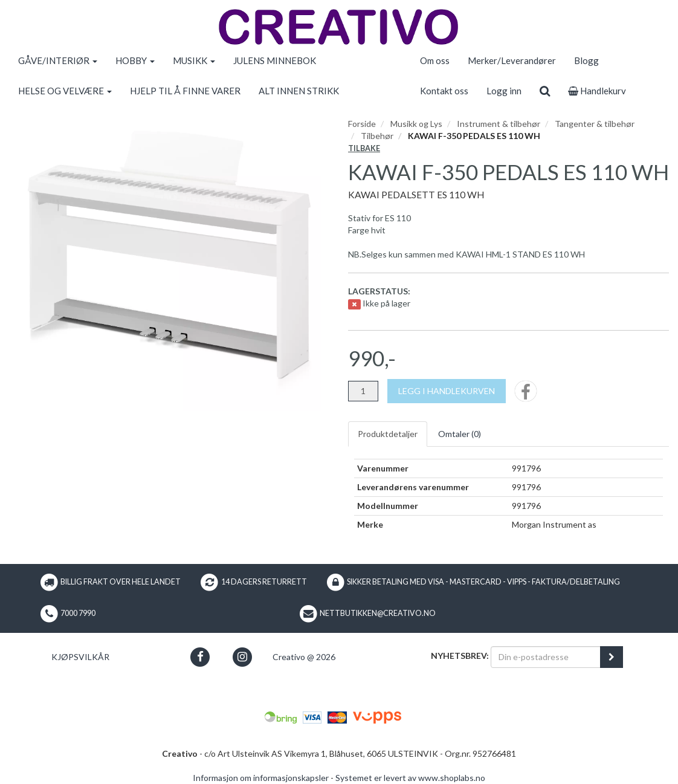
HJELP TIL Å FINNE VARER (185, 91)
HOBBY (135, 60)
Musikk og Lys (416, 124)
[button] (200, 657)
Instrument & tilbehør (499, 124)
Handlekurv (597, 91)
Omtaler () (460, 434)
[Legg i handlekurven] (447, 391)
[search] (545, 91)
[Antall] (363, 391)
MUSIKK (194, 60)
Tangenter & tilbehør (595, 124)
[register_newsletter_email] (612, 657)
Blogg (586, 60)
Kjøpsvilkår (80, 657)
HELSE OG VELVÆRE (65, 91)
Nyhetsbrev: (460, 656)
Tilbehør (377, 136)
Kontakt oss (444, 91)
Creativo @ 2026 (304, 657)
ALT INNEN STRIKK (299, 91)
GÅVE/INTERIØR (58, 60)
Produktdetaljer (388, 434)
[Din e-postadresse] (546, 657)
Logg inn (504, 91)
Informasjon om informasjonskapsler (261, 778)
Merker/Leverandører (512, 60)
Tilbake (364, 148)
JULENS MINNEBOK (275, 60)
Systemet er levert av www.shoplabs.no (410, 778)
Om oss (435, 60)
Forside (362, 124)
